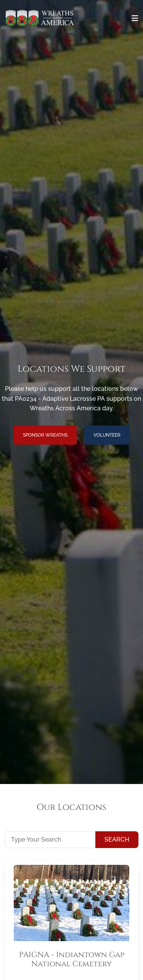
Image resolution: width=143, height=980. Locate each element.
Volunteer (107, 435)
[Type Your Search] (50, 840)
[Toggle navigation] (135, 18)
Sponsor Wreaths (45, 435)
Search (117, 839)
